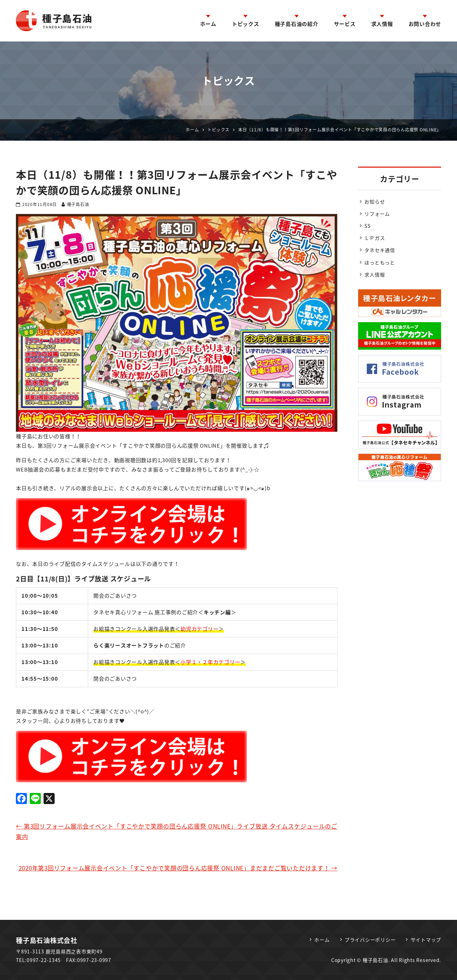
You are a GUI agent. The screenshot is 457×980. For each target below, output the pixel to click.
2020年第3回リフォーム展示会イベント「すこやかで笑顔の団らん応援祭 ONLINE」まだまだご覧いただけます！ (178, 868)
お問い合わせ (425, 24)
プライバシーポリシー (370, 940)
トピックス (246, 24)
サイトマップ (426, 940)
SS (367, 226)
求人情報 (382, 24)
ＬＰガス (375, 238)
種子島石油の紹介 (297, 24)
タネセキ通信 (380, 250)
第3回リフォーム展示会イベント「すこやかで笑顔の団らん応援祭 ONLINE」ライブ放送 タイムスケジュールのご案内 (177, 831)
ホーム (208, 24)
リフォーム (377, 214)
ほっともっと (380, 262)
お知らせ (375, 202)
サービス (345, 24)
